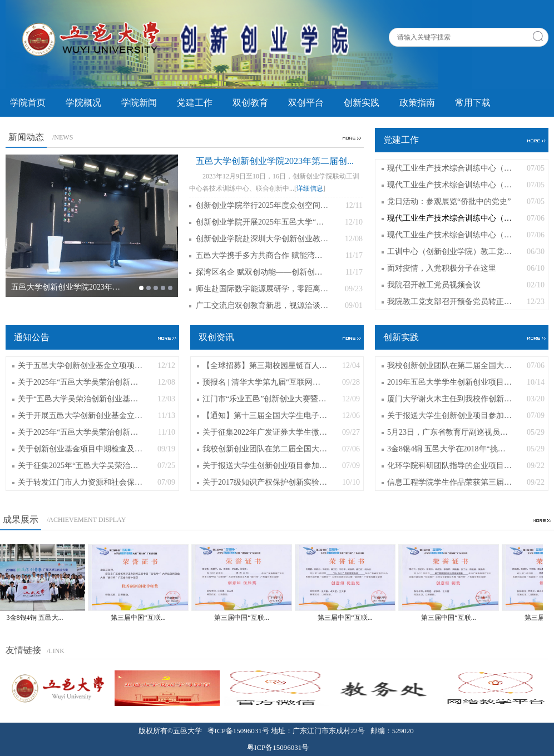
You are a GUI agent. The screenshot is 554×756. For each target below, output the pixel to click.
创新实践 (362, 103)
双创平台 (306, 103)
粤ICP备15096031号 (238, 731)
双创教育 (250, 103)
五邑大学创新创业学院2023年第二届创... (275, 161)
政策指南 (417, 103)
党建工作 (195, 103)
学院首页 (28, 103)
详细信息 (310, 188)
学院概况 (83, 103)
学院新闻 (139, 103)
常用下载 (473, 103)
